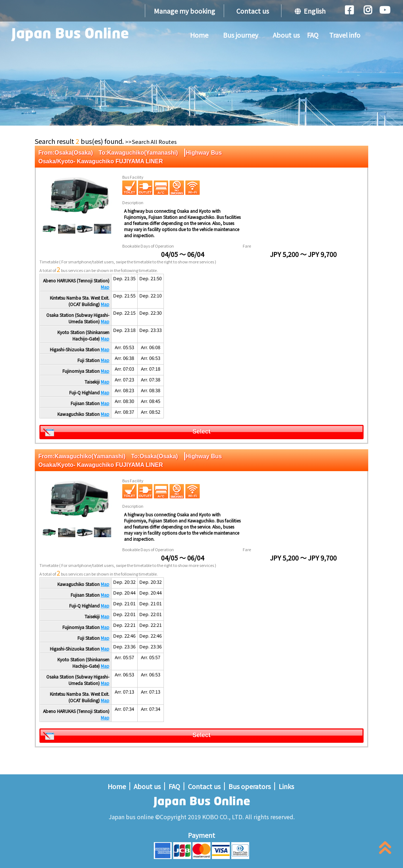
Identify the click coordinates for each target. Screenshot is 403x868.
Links (286, 786)
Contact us (253, 11)
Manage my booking (184, 11)
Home (199, 35)
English (310, 11)
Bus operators (250, 786)
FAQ (313, 35)
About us (286, 35)
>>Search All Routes (151, 142)
